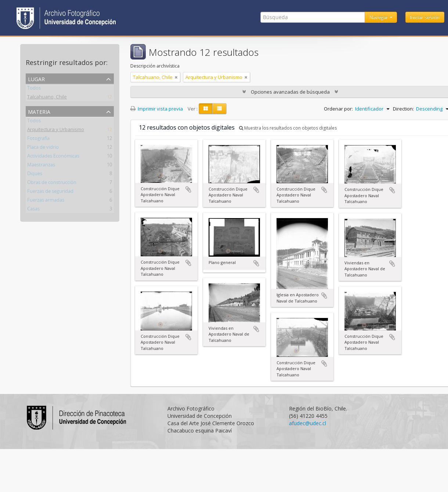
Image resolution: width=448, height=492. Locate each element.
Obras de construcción (52, 184)
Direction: (403, 109)
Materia (39, 111)
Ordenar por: (338, 109)
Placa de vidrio (43, 148)
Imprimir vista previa (157, 109)
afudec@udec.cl (308, 423)
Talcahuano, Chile (47, 98)
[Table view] (219, 109)
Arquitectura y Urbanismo (56, 131)
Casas (33, 210)
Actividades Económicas (53, 157)
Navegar (379, 17)
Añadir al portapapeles (188, 189)
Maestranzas (41, 166)
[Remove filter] (176, 77)
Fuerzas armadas (46, 201)
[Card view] (206, 109)
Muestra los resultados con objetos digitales (288, 128)
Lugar (36, 78)
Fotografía (38, 140)
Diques (35, 175)
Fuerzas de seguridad (50, 192)
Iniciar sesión (425, 17)
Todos (34, 89)
